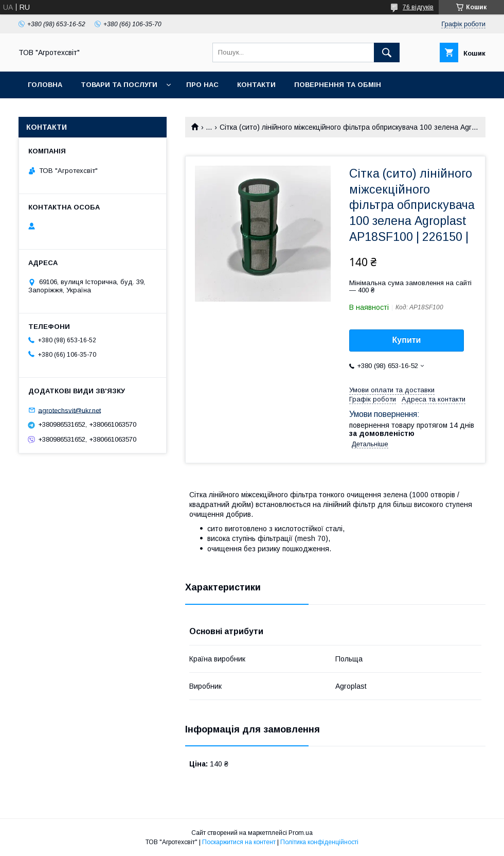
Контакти (256, 85)
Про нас (202, 85)
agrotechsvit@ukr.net (69, 410)
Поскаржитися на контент (239, 842)
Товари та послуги (119, 85)
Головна (45, 85)
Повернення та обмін (338, 85)
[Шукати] (387, 53)
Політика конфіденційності (319, 842)
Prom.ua (301, 833)
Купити (407, 340)
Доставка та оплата (69, 111)
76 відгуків (418, 7)
